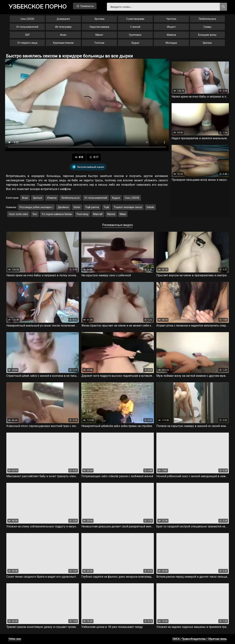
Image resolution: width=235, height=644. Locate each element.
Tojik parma (92, 207)
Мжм (123, 214)
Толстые (99, 43)
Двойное (63, 207)
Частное (171, 19)
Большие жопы (207, 35)
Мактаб (98, 214)
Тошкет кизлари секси (128, 207)
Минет (99, 35)
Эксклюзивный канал (88, 167)
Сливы (207, 27)
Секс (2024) (27, 19)
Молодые (171, 43)
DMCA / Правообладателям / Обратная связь (200, 639)
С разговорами (135, 19)
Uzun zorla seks (18, 214)
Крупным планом (63, 43)
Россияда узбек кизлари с (36, 207)
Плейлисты (85, 6)
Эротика (99, 19)
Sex (35, 214)
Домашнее (63, 19)
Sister (77, 207)
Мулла (111, 214)
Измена (171, 35)
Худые (135, 43)
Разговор (83, 214)
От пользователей (27, 27)
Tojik (106, 207)
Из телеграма (63, 27)
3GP (27, 35)
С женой (135, 27)
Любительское (207, 19)
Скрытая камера (99, 27)
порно (38, 6)
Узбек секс (15, 639)
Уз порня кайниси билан (57, 214)
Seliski (150, 207)
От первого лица (27, 43)
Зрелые (207, 43)
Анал (63, 35)
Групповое (135, 35)
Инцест (171, 27)
